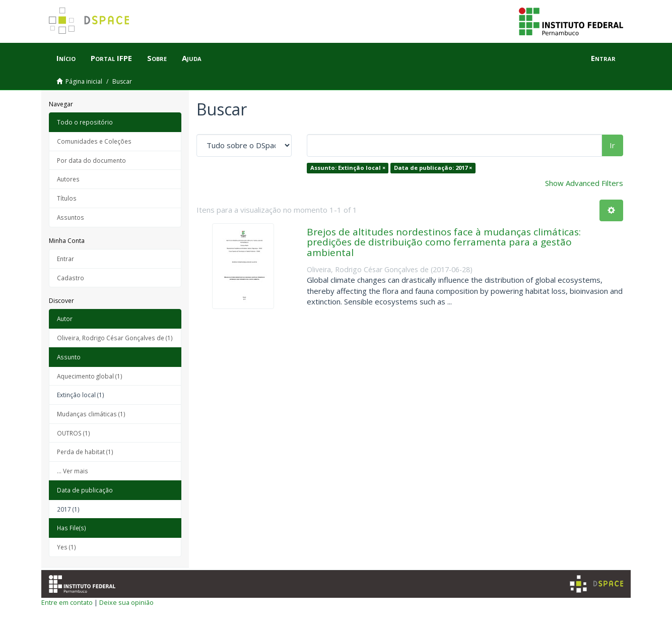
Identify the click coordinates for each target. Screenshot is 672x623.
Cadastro (71, 278)
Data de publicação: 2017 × (433, 168)
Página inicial (84, 81)
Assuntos (71, 217)
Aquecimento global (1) (90, 376)
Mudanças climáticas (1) (91, 414)
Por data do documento (91, 160)
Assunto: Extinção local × (348, 168)
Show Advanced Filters (584, 183)
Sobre (157, 58)
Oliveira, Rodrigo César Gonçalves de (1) (115, 338)
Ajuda (192, 58)
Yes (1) (66, 547)
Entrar (65, 259)
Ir (612, 145)
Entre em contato (67, 602)
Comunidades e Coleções (94, 141)
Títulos (67, 198)
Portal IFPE (111, 58)
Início (66, 58)
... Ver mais (73, 471)
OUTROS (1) (74, 433)
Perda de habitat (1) (85, 452)
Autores (68, 179)
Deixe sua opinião (126, 602)
